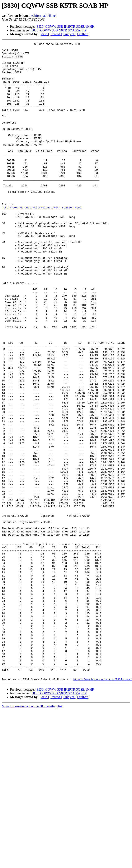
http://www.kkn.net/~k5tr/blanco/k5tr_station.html (42, 241)
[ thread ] (56, 34)
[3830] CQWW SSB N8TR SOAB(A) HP (59, 30)
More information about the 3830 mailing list (32, 834)
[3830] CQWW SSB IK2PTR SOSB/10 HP (65, 27)
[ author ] (83, 34)
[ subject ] (70, 34)
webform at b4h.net (44, 16)
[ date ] (44, 34)
